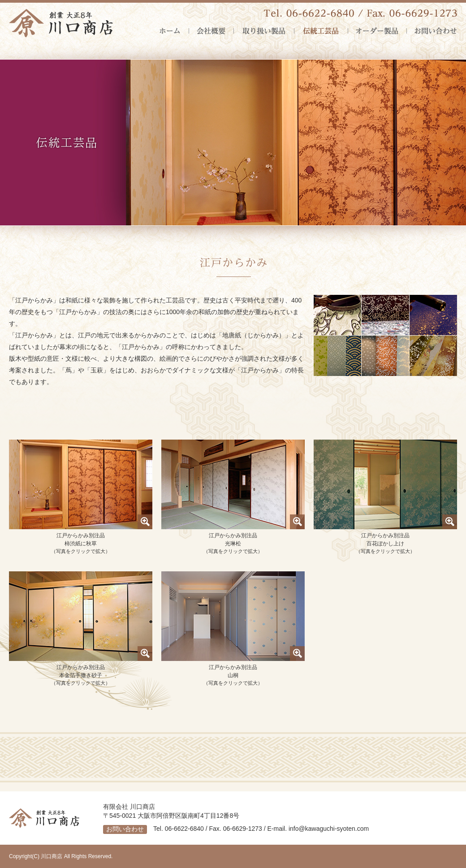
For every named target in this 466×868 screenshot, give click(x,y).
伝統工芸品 (321, 31)
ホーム (174, 31)
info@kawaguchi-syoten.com (329, 829)
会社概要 (211, 31)
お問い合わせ (431, 31)
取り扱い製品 (264, 31)
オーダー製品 (377, 31)
